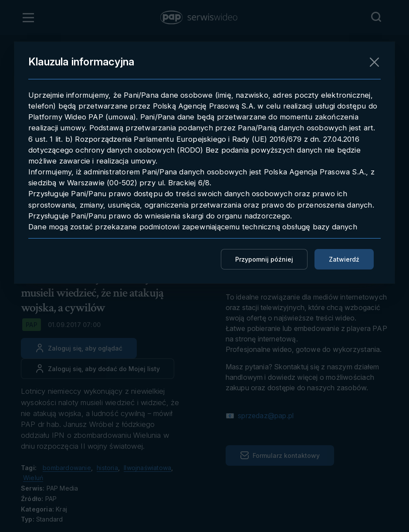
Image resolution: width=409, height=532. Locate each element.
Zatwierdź (344, 259)
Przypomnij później (264, 259)
